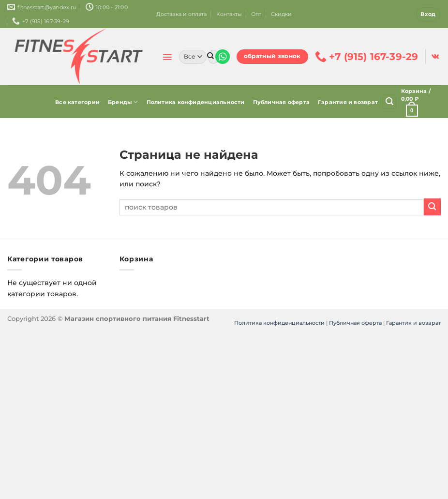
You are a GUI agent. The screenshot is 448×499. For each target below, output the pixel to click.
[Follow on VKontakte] (435, 57)
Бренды (123, 102)
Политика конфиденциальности (196, 102)
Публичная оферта (282, 102)
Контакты (229, 14)
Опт (256, 14)
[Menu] (167, 57)
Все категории (77, 102)
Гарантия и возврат (348, 102)
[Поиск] (389, 102)
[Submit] (210, 57)
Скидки (281, 14)
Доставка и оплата (181, 14)
